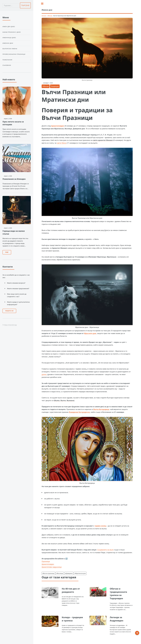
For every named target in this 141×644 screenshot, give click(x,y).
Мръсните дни (90, 333)
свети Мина (62, 143)
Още (7, 252)
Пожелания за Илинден (14, 179)
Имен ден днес (9, 26)
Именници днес (9, 38)
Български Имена (10, 49)
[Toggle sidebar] (42, 4)
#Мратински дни (80, 573)
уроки (44, 374)
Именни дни (8, 43)
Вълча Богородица (101, 409)
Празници (46, 561)
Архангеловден (58, 126)
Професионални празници (14, 54)
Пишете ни (9, 311)
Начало (44, 16)
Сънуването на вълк (105, 550)
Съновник (7, 65)
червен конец (100, 526)
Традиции (55, 86)
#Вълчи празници (48, 573)
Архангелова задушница (52, 567)
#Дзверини (69, 573)
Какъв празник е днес (12, 32)
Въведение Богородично (79, 412)
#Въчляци (60, 573)
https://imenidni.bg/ (10, 325)
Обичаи (50, 16)
